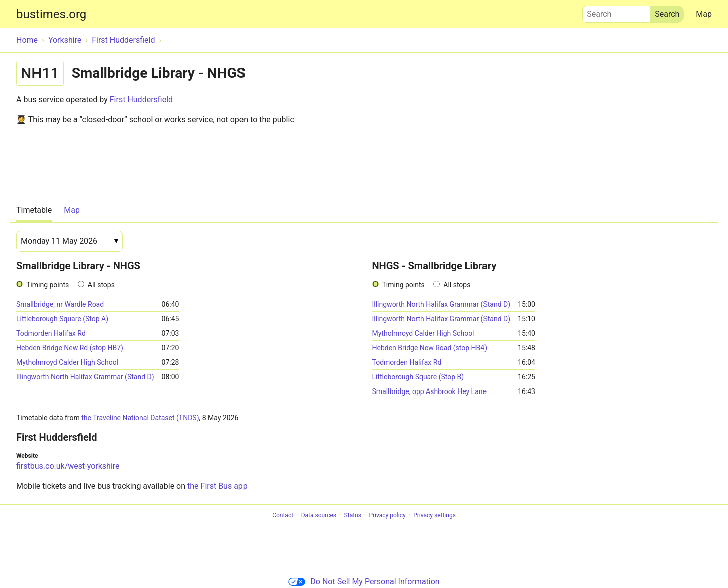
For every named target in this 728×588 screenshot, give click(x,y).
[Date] (69, 241)
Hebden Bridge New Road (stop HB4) (430, 348)
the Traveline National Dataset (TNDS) (140, 418)
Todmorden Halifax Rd (51, 333)
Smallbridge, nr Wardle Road (60, 304)
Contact (283, 515)
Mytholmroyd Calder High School (67, 362)
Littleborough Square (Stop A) (62, 319)
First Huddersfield (141, 100)
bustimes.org (51, 14)
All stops (101, 285)
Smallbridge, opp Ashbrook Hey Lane (429, 391)
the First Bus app (217, 486)
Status (353, 515)
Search (616, 12)
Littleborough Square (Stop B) (418, 377)
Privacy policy (387, 515)
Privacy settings (435, 515)
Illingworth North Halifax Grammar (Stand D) (85, 377)
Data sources (319, 515)
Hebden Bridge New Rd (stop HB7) (70, 348)
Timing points (47, 285)
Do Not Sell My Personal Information (364, 582)
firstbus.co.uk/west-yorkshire (68, 466)
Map (704, 14)
